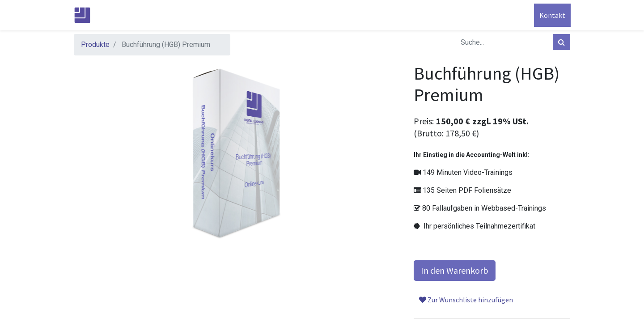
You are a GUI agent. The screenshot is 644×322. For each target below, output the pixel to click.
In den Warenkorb (455, 270)
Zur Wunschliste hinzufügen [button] (466, 300)
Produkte (95, 44)
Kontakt (552, 15)
